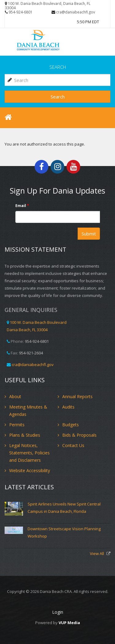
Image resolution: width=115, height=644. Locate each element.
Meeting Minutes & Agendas (28, 411)
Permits (17, 425)
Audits (68, 407)
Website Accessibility (30, 470)
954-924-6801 (21, 12)
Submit (89, 234)
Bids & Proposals (79, 435)
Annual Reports (77, 396)
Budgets (71, 425)
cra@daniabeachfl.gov (76, 12)
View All (97, 553)
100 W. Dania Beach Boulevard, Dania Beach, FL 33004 (48, 6)
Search (58, 97)
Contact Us (73, 445)
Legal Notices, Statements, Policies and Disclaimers (29, 453)
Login (58, 612)
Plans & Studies (25, 435)
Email (22, 206)
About (15, 396)
